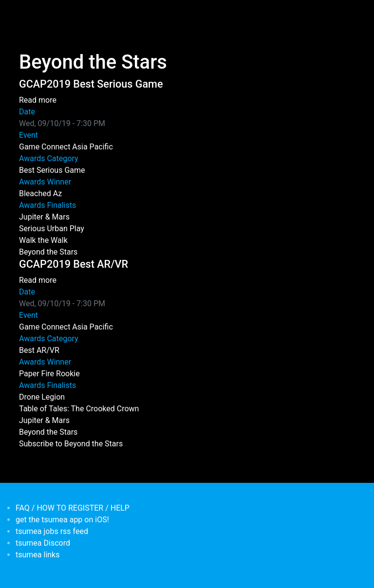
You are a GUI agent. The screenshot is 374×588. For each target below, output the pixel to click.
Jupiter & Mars (44, 217)
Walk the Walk (43, 240)
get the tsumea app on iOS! (62, 520)
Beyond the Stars (48, 252)
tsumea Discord (43, 543)
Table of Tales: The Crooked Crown (79, 409)
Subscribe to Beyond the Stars (71, 444)
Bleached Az (40, 193)
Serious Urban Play (52, 229)
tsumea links (37, 555)
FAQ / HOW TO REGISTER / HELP (73, 508)
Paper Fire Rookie (49, 374)
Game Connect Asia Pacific (66, 147)
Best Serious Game (52, 170)
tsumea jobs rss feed (52, 531)
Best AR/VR (39, 350)
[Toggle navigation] (25, 14)
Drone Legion (42, 397)
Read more (38, 100)
